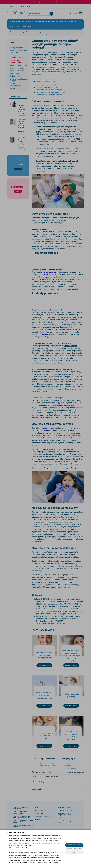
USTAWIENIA (74, 853)
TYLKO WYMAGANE (74, 849)
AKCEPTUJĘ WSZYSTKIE (74, 845)
